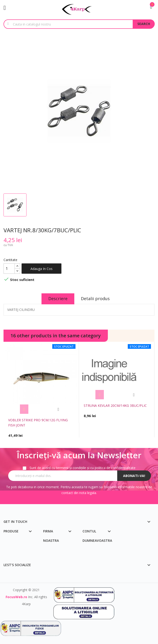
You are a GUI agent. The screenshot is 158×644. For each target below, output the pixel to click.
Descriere (58, 298)
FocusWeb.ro (16, 597)
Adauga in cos (41, 269)
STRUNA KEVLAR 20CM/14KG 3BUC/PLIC (115, 406)
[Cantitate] (9, 269)
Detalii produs (96, 298)
